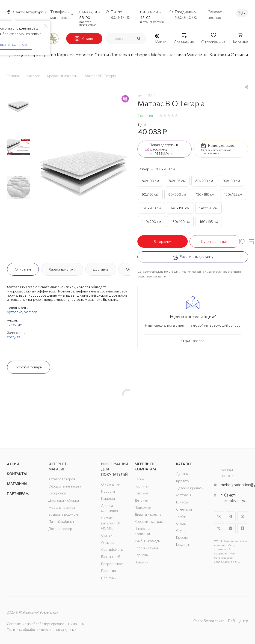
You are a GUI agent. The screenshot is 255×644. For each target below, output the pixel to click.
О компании (111, 484)
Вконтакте (219, 516)
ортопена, (15, 312)
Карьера (108, 498)
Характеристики (62, 269)
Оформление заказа (65, 486)
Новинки (141, 562)
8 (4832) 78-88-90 (90, 15)
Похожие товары (29, 367)
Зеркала (141, 555)
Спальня (141, 493)
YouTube (242, 516)
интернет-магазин (152, 22)
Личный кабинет (61, 521)
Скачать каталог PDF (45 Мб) (111, 523)
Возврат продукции (64, 514)
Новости (108, 491)
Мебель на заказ (62, 507)
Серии (140, 479)
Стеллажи (184, 509)
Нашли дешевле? (221, 145)
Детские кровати (190, 488)
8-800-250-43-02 (151, 15)
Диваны (182, 474)
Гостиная (142, 486)
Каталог (185, 464)
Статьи (107, 535)
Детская (141, 500)
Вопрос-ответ (112, 564)
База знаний (111, 557)
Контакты (17, 474)
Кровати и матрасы (150, 521)
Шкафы (182, 502)
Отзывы (107, 542)
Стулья (182, 530)
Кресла (182, 537)
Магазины (17, 484)
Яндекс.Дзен (242, 528)
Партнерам (18, 494)
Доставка (101, 269)
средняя (13, 337)
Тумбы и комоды (148, 541)
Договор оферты (62, 529)
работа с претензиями (88, 23)
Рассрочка (57, 493)
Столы (181, 523)
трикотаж (15, 324)
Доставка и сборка (64, 500)
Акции (13, 464)
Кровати (183, 481)
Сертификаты (112, 549)
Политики (109, 578)
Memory (30, 312)
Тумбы (181, 516)
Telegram (231, 516)
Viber (219, 528)
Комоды (182, 545)
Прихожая (143, 507)
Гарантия (108, 571)
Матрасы (184, 495)
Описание (23, 269)
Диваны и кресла (148, 514)
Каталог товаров (62, 479)
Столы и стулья (147, 548)
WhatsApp (231, 528)
